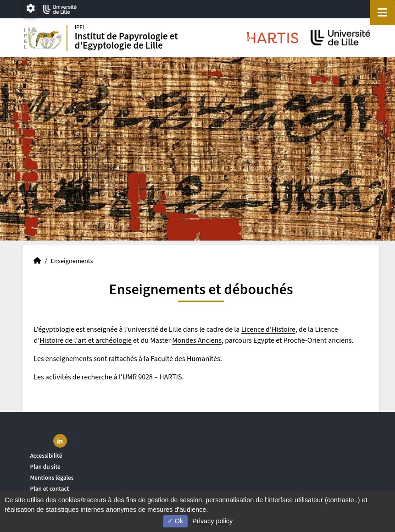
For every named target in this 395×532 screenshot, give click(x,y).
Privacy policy (212, 521)
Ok (175, 521)
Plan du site (45, 467)
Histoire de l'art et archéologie (86, 340)
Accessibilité (46, 456)
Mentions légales (52, 478)
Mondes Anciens (197, 340)
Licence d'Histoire (268, 329)
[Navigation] (382, 13)
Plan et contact (49, 489)
